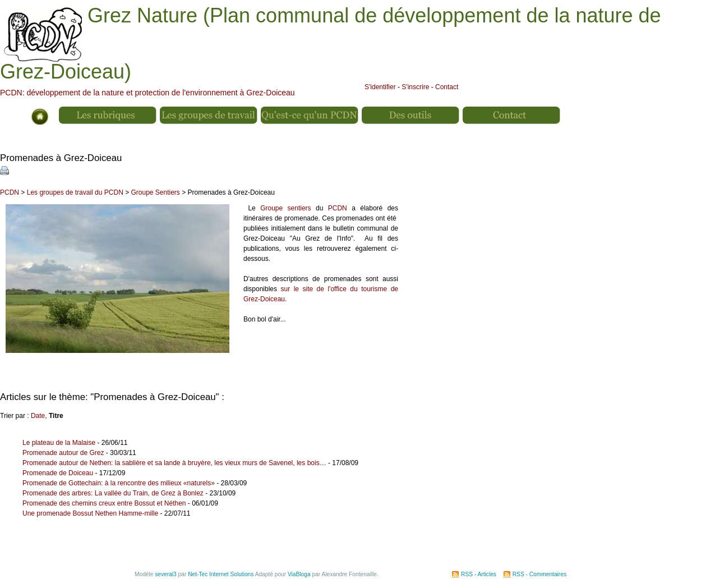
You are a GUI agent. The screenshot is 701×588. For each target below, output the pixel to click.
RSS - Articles (479, 574)
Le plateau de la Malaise (60, 443)
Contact (447, 87)
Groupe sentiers (285, 208)
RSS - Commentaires (539, 574)
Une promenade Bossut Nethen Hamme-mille (90, 513)
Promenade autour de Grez (63, 453)
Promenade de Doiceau (58, 473)
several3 (166, 574)
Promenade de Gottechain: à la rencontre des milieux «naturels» (119, 483)
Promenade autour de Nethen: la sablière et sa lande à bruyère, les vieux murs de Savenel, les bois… (174, 463)
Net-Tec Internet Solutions (221, 574)
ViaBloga (299, 574)
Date (38, 416)
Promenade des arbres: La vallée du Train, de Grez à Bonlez (113, 493)
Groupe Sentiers (155, 192)
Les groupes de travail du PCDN (75, 192)
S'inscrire (415, 87)
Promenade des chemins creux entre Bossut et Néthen (104, 503)
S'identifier (380, 87)
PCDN (10, 192)
